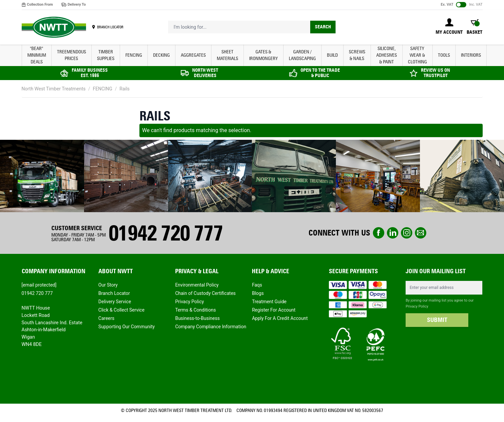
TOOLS (444, 55)
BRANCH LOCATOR (110, 27)
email (421, 233)
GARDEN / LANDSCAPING (302, 55)
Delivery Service (115, 302)
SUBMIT (437, 320)
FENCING (134, 55)
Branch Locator (114, 293)
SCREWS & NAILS (357, 55)
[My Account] (449, 27)
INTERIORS (471, 55)
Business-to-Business (197, 318)
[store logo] (54, 27)
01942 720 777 (165, 233)
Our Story (108, 285)
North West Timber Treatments (54, 89)
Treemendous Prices (72, 55)
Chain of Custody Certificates (205, 293)
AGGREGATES (193, 55)
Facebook (379, 233)
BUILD (332, 55)
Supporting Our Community (127, 327)
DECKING (161, 55)
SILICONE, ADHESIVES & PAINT (387, 55)
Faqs (257, 285)
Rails (124, 89)
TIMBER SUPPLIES (106, 55)
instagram (407, 233)
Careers (106, 318)
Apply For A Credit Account (280, 318)
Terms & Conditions (195, 310)
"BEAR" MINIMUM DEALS (37, 55)
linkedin (393, 233)
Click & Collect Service (121, 310)
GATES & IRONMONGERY (264, 55)
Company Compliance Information (211, 327)
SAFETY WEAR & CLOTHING (417, 55)
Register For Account (274, 310)
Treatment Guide (269, 302)
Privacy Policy (189, 302)
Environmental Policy (197, 285)
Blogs (258, 293)
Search (323, 27)
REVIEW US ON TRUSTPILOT (435, 73)
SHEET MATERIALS (227, 55)
